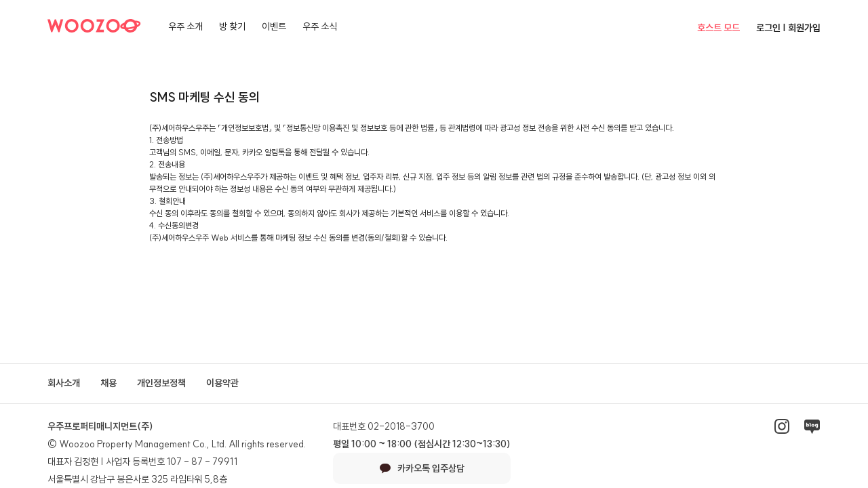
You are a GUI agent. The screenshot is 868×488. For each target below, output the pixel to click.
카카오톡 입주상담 (422, 468)
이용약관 (222, 383)
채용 (108, 383)
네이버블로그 (812, 426)
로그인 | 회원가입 (788, 28)
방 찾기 (232, 26)
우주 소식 (320, 26)
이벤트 (274, 26)
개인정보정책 (161, 383)
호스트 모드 (718, 28)
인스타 (782, 426)
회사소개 (64, 383)
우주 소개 (185, 26)
